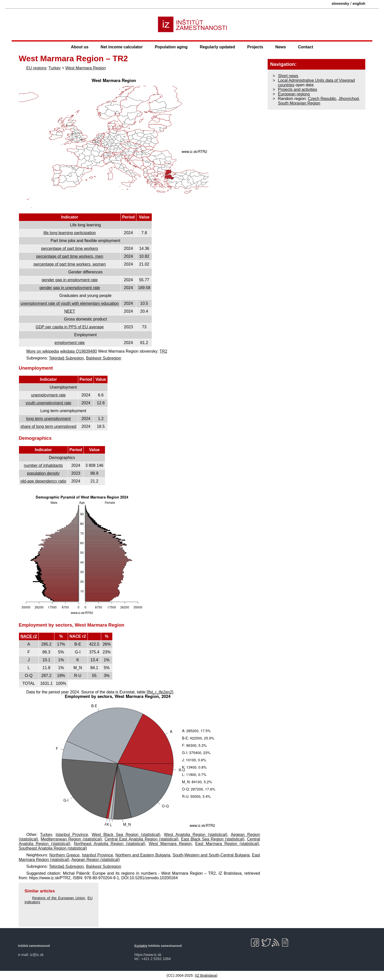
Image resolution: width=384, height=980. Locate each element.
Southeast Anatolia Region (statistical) (53, 848)
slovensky (340, 4)
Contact (306, 47)
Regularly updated (218, 47)
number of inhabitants (43, 465)
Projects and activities (298, 89)
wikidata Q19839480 (78, 351)
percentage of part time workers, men (70, 256)
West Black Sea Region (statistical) (126, 835)
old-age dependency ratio (43, 481)
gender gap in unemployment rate (70, 288)
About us (80, 47)
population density (43, 473)
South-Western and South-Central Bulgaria (211, 855)
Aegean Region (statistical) (95, 860)
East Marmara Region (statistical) (227, 844)
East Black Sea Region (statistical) (213, 839)
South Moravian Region (299, 103)
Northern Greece (64, 855)
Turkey (55, 68)
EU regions (36, 68)
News (281, 47)
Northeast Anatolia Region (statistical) (110, 844)
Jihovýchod (349, 99)
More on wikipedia (43, 351)
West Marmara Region (86, 68)
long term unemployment (48, 419)
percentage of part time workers (70, 248)
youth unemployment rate (48, 403)
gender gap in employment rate (70, 280)
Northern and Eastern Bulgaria (143, 855)
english (359, 4)
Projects (255, 47)
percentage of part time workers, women (70, 264)
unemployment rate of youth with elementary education (70, 303)
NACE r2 (29, 636)
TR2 (163, 351)
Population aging (171, 47)
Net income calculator (122, 47)
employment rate (70, 343)
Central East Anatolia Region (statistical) (142, 839)
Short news (288, 76)
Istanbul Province (72, 835)
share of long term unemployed (48, 426)
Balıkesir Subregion (104, 358)
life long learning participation (70, 233)
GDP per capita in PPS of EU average (70, 327)
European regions (294, 94)
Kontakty (141, 946)
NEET (70, 311)
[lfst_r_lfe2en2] (160, 692)
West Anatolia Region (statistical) (196, 835)
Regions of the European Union (59, 898)
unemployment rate (48, 395)
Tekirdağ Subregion (67, 358)
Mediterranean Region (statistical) (71, 839)
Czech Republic (322, 99)
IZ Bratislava (206, 975)
